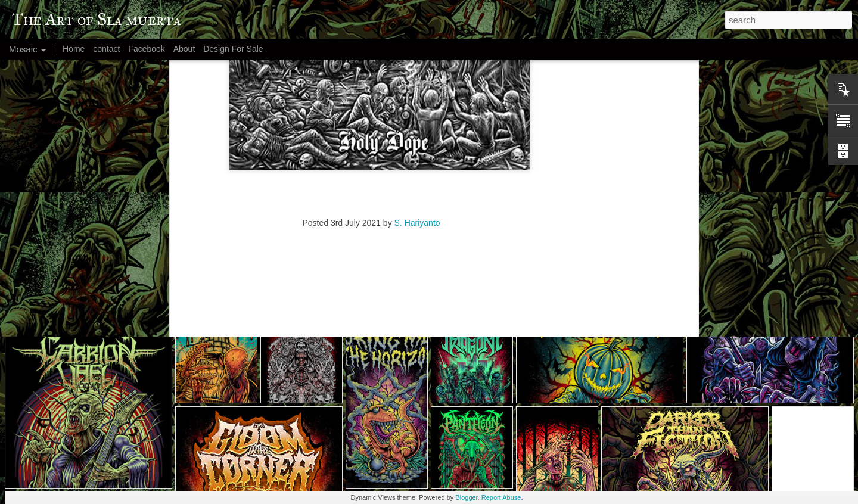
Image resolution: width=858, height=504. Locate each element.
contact (106, 49)
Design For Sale (233, 49)
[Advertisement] (371, 156)
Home (74, 49)
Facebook (146, 49)
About (184, 49)
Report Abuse (501, 497)
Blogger (466, 497)
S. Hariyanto (417, 79)
